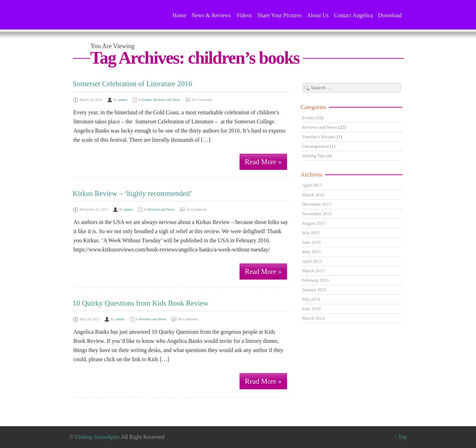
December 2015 (317, 204)
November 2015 (317, 214)
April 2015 (312, 261)
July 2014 (311, 299)
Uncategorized (316, 146)
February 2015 (316, 280)
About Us (318, 15)
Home (179, 15)
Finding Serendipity (97, 437)
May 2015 (312, 252)
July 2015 (311, 233)
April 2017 (312, 185)
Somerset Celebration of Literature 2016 (132, 84)
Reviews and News (167, 100)
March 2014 (313, 318)
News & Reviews (211, 15)
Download (390, 15)
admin (123, 100)
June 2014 (312, 309)
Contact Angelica (353, 15)
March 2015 (313, 271)
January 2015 (315, 290)
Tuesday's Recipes (319, 137)
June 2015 (312, 242)
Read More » (263, 162)
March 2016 (313, 195)
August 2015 (314, 223)
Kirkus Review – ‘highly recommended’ (132, 193)
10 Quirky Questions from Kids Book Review (141, 303)
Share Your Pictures (280, 15)
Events (147, 100)
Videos (244, 15)
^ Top (401, 437)
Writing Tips (314, 156)
